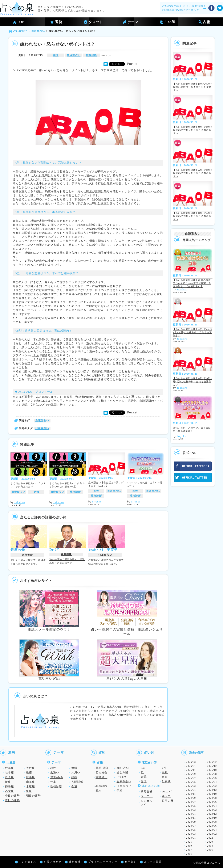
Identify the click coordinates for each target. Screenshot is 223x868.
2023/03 (191, 834)
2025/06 (212, 778)
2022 (210, 838)
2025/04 (212, 782)
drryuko (97, 502)
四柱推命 (27, 555)
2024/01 (191, 814)
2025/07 (191, 778)
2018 (210, 846)
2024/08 (212, 798)
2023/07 (191, 826)
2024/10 (212, 794)
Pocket (132, 64)
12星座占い (42, 428)
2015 (189, 854)
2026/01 (191, 766)
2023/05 (191, 830)
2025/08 (212, 774)
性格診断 (92, 55)
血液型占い (74, 55)
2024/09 (191, 798)
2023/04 (212, 830)
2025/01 (191, 790)
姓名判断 (66, 554)
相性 (56, 55)
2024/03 (191, 810)
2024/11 (191, 794)
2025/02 (212, 786)
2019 (189, 846)
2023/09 (191, 822)
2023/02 (212, 834)
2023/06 (212, 826)
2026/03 (191, 762)
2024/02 (212, 810)
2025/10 (212, 770)
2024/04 (212, 806)
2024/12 (212, 790)
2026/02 (212, 762)
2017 (189, 850)
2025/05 (191, 782)
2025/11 (191, 770)
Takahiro (20, 502)
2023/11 (191, 818)
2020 (210, 842)
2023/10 (212, 818)
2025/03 (191, 786)
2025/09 (191, 774)
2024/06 (212, 802)
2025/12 (212, 766)
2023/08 (212, 822)
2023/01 (191, 838)
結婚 (36, 492)
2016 (210, 850)
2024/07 (191, 802)
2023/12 (212, 814)
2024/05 (191, 806)
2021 (189, 842)
